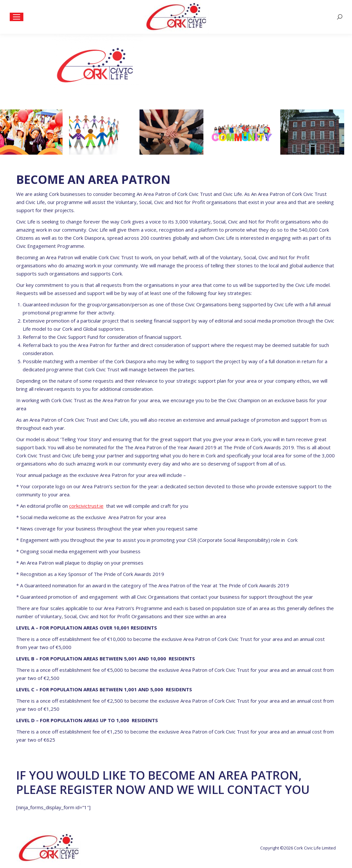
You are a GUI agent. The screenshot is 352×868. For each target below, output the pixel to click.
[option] (35, 132)
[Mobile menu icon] (17, 17)
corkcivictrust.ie (86, 506)
